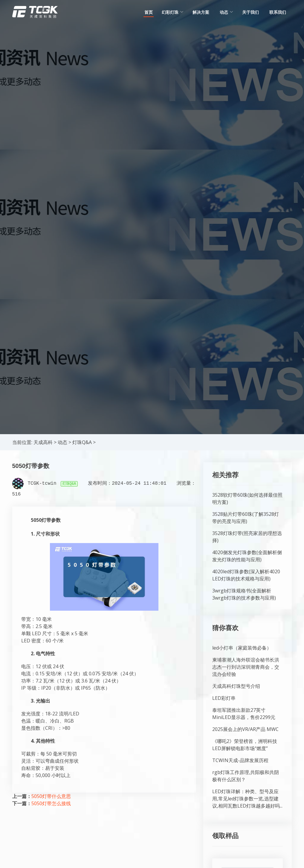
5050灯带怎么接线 (51, 803)
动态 (62, 442)
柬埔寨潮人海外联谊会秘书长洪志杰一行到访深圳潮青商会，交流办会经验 (246, 667)
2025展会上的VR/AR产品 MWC (245, 729)
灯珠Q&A (82, 442)
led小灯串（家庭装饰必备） (242, 648)
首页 (149, 12)
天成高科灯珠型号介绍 (236, 686)
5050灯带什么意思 (51, 796)
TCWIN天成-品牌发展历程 (240, 760)
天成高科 (43, 442)
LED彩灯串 (224, 698)
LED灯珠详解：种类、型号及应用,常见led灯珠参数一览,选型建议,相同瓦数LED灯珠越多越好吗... (247, 799)
